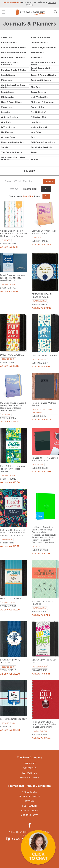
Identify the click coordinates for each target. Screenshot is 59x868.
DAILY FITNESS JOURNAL (45, 356)
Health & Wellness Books (14, 53)
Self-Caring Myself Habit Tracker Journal (44, 232)
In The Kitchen (8, 127)
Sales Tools (30, 792)
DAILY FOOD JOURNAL (12, 355)
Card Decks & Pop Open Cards (13, 86)
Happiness (36, 122)
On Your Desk (8, 137)
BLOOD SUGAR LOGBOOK (14, 719)
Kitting (29, 801)
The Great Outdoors (11, 152)
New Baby (36, 132)
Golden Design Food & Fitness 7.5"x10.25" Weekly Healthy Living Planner (14, 234)
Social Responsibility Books (41, 69)
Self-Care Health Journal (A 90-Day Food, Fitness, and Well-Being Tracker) (13, 533)
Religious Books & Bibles (14, 70)
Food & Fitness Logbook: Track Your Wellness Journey (13, 469)
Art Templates (30, 815)
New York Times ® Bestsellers (10, 64)
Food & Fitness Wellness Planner (44, 404)
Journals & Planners (40, 37)
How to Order (29, 811)
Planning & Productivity (13, 142)
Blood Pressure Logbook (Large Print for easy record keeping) (13, 278)
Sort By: (14, 189)
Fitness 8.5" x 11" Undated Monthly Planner (45, 459)
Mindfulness (7, 132)
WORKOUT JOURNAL (11, 599)
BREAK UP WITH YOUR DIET (44, 661)
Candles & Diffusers (41, 80)
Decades (6, 112)
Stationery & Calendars (42, 102)
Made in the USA (39, 127)
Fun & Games (8, 92)
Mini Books (36, 58)
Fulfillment (30, 806)
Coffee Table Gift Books (14, 48)
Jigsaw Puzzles (38, 92)
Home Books (37, 53)
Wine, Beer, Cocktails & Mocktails (13, 158)
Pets (33, 137)
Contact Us (29, 768)
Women (35, 159)
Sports (4, 147)
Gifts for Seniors (9, 117)
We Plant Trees (29, 778)
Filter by (30, 171)
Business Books (9, 43)
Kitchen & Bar (8, 97)
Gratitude (6, 122)
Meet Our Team (29, 773)
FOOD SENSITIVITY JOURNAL (10, 662)
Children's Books (39, 43)
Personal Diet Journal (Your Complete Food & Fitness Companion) (44, 725)
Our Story (30, 764)
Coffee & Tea (38, 107)
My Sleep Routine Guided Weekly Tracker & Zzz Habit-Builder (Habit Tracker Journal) (13, 407)
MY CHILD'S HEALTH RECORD (42, 603)
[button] (38, 847)
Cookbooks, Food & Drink (44, 48)
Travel (34, 152)
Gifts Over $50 (38, 117)
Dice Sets (35, 87)
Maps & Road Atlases (12, 102)
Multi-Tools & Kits (39, 97)
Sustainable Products (41, 147)
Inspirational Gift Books (13, 58)
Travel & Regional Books (43, 75)
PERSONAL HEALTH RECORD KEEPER (42, 296)
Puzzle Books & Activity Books (43, 64)
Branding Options (29, 797)
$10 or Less (7, 37)
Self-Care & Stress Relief (43, 142)
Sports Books (8, 75)
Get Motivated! (38, 112)
